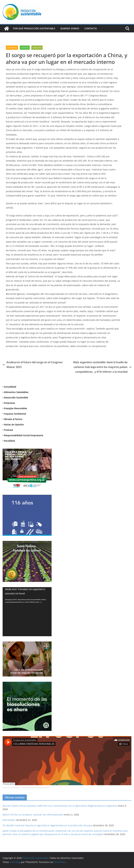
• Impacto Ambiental (14, 414)
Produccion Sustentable (11, 788)
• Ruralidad (9, 441)
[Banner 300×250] (27, 497)
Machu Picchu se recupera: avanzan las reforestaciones (33, 815)
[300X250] (27, 451)
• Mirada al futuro (12, 419)
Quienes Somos (70, 28)
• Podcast (8, 430)
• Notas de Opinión (13, 425)
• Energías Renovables (15, 408)
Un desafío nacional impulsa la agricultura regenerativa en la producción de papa (47, 825)
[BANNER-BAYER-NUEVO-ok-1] (27, 644)
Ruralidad (37, 48)
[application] (27, 612)
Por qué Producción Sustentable (34, 28)
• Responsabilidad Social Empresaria (23, 435)
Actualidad (12, 48)
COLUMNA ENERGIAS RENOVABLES (35, 788)
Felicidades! (9, 820)
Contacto (91, 28)
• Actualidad (9, 387)
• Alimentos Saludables (16, 392)
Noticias (25, 48)
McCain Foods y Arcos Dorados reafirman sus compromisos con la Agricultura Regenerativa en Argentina (60, 806)
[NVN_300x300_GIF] (27, 684)
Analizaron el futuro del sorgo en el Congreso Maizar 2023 (33, 365)
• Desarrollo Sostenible (15, 397)
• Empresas (9, 403)
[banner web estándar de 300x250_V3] (27, 543)
